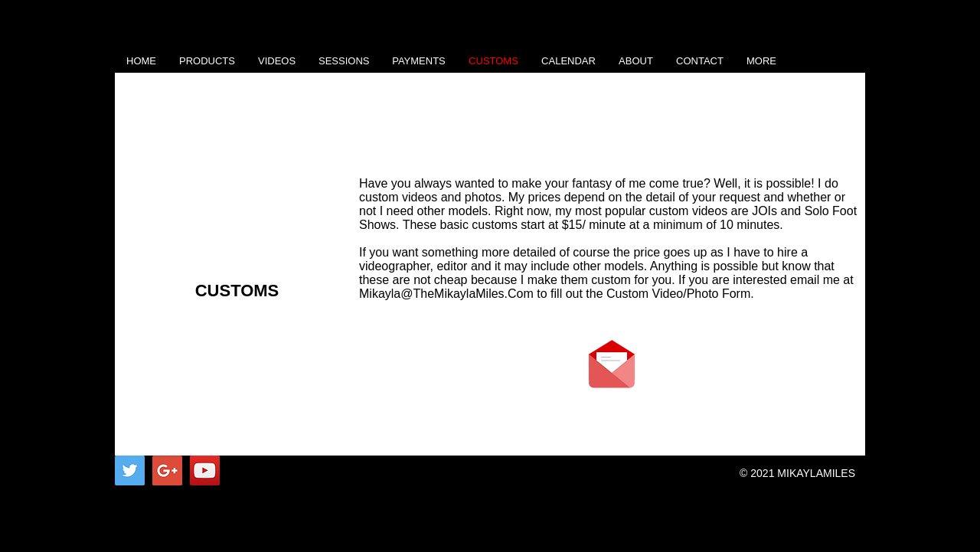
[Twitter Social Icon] (130, 470)
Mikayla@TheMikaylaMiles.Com (446, 294)
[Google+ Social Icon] (167, 470)
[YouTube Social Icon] (205, 470)
